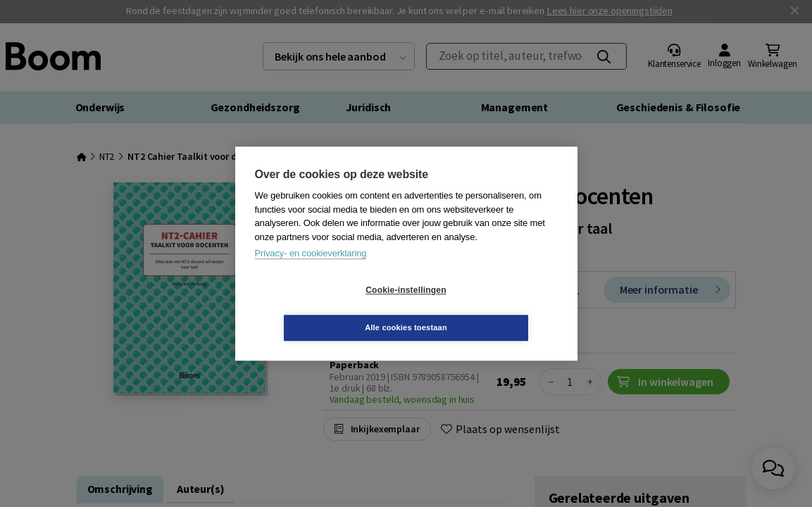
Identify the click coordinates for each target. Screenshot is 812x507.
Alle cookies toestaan (490, 308)
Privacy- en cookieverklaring (311, 272)
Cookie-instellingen (322, 309)
